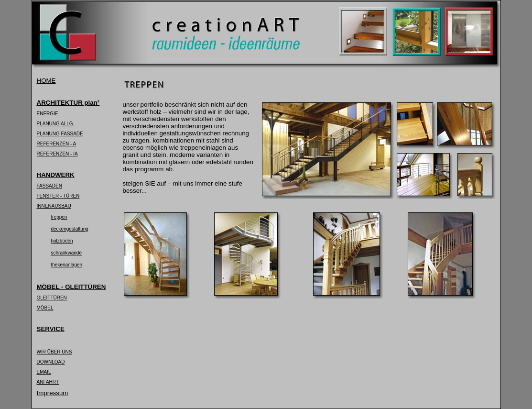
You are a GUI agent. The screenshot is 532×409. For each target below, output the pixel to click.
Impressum (53, 393)
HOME (46, 81)
